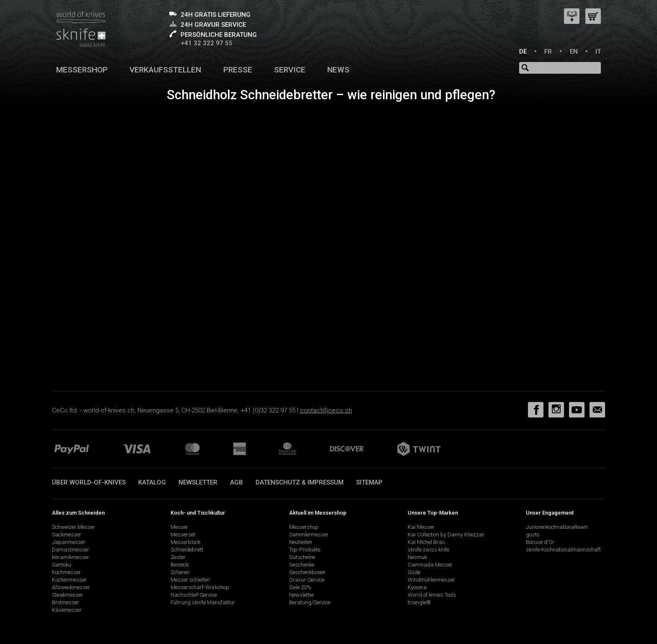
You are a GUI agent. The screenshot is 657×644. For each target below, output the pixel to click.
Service (290, 70)
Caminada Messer (430, 565)
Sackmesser (67, 535)
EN (574, 52)
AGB (237, 482)
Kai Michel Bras (426, 542)
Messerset (183, 535)
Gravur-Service (307, 580)
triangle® (419, 602)
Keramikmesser (71, 557)
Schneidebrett (187, 550)
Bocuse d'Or (540, 542)
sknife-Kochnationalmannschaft (563, 550)
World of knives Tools (432, 595)
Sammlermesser (309, 535)
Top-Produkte (305, 550)
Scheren (180, 572)
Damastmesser (71, 550)
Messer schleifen (190, 580)
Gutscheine (302, 557)
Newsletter (198, 482)
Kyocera (417, 587)
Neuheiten (301, 542)
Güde (414, 572)
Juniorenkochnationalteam (557, 527)
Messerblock (185, 542)
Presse (238, 70)
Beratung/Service (310, 602)
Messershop (82, 70)
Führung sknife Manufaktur (203, 602)
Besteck (180, 565)
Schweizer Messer (74, 527)
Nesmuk (417, 557)
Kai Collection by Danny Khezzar (446, 535)
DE (523, 52)
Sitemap (369, 482)
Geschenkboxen (307, 572)
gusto (533, 535)
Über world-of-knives (89, 482)
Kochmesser (66, 572)
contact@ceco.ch (326, 410)
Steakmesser (67, 595)
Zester (178, 557)
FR (548, 52)
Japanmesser (69, 542)
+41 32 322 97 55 (207, 43)
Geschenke (302, 565)
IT (598, 52)
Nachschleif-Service (194, 595)
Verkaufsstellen (165, 70)
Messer (179, 527)
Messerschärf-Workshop (200, 587)
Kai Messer (421, 527)
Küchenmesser (69, 580)
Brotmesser (66, 602)
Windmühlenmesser (431, 580)
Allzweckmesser (71, 587)
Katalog (152, 482)
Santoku (62, 565)
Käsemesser (67, 610)
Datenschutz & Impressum (300, 482)
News (338, 70)
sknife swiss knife (428, 550)
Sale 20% (300, 587)
